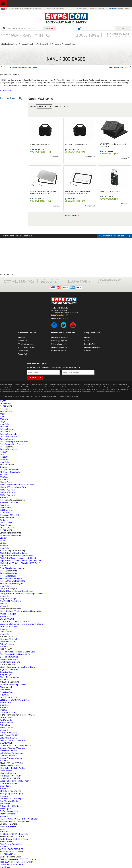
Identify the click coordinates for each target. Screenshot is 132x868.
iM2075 (4, 454)
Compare (54, 157)
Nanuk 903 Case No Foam (40, 144)
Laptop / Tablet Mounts (11, 758)
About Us (102, 9)
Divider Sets (6, 507)
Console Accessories (9, 755)
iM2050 (4, 452)
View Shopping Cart (59, 341)
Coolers (4, 467)
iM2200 (4, 459)
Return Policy (23, 354)
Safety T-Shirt (6, 728)
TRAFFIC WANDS (9, 733)
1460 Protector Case (9, 44)
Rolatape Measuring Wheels (13, 685)
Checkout (122, 28)
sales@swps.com (27, 344)
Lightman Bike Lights (10, 639)
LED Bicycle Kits (8, 641)
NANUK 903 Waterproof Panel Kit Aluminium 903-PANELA (43, 192)
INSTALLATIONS (8, 854)
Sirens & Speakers (8, 826)
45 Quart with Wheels (10, 469)
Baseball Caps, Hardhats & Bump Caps (18, 652)
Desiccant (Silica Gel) (10, 515)
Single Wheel (6, 687)
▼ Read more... (6, 91)
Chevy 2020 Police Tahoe (12, 864)
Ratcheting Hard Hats (10, 662)
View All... (4, 424)
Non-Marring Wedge (10, 677)
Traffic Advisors (7, 814)
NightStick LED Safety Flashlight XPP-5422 (20, 563)
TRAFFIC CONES (8, 712)
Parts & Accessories (9, 502)
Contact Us (93, 9)
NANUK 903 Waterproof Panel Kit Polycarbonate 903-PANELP (78, 192)
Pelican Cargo (6, 429)
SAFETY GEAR (7, 619)
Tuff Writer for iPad (9, 626)
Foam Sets (5, 505)
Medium (4, 419)
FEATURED (5, 404)
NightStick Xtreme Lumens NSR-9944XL (18, 558)
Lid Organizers (7, 510)
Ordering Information (60, 337)
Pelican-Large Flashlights (11, 583)
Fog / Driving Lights (9, 801)
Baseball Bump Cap (9, 657)
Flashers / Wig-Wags (10, 765)
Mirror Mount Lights (9, 806)
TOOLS (3, 710)
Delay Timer (6, 786)
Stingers (4, 538)
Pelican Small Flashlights (11, 578)
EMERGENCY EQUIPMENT (13, 740)
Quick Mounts (7, 525)
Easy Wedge (6, 674)
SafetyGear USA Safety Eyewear (15, 700)
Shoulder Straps (7, 517)
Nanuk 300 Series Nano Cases (20, 67)
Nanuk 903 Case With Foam (76, 144)
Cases (87, 341)
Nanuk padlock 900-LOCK (110, 191)
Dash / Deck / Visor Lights (12, 798)
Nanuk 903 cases (8, 490)
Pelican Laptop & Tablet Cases (14, 442)
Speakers (4, 831)
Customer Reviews (58, 351)
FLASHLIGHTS (7, 528)
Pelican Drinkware (8, 436)
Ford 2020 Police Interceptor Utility (16, 862)
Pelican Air (5, 426)
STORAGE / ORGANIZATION (14, 834)
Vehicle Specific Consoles (12, 753)
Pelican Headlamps (9, 576)
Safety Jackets (7, 722)
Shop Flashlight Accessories (13, 568)
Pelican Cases (6, 411)
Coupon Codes (81, 9)
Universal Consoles (9, 750)
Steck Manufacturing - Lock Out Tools (17, 667)
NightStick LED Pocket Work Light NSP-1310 (21, 560)
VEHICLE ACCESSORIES (11, 849)
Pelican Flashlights (8, 573)
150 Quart (5, 477)
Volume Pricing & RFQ (60, 347)
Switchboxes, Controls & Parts (14, 839)
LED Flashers (6, 771)
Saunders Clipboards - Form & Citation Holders (21, 624)
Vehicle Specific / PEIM (11, 776)
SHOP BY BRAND (9, 738)
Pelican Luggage (7, 439)
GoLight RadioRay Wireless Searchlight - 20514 (22, 593)
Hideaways (5, 803)
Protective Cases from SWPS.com (32, 44)
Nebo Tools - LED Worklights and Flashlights (20, 611)
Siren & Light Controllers (11, 844)
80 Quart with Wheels (10, 472)
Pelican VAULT (7, 431)
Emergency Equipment (93, 347)
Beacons (4, 796)
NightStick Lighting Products (13, 553)
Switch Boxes (6, 841)
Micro (3, 414)
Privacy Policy (23, 351)
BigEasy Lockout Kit (9, 669)
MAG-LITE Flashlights (10, 601)
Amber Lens (5, 702)
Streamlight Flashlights (10, 535)
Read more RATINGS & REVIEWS (112, 236)
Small (2, 416)
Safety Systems (7, 644)
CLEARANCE (6, 406)
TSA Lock (4, 512)
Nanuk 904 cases (119, 67)
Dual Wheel (5, 690)
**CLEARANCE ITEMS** (12, 852)
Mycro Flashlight (8, 614)
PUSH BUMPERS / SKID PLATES (15, 821)
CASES (3, 401)
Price (4, 105)
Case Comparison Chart (11, 444)
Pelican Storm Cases (9, 449)
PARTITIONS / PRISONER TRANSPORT (19, 819)
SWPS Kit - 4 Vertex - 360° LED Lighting (18, 859)
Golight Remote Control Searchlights (17, 591)
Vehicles (87, 351)
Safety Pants (6, 725)
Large (3, 421)
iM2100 (4, 457)
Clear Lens (5, 705)
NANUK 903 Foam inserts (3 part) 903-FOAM (113, 145)
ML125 (3, 604)
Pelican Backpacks (9, 434)
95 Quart (4, 474)
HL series (4, 545)
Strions (3, 540)
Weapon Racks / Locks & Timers (15, 781)
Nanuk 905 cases (8, 495)
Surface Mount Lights (10, 811)
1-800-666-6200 (28, 347)
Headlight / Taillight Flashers (13, 768)
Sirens (3, 829)
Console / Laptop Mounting (13, 748)
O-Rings (4, 520)
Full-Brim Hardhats (9, 659)
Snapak (3, 629)
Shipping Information (59, 344)
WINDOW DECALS (9, 735)
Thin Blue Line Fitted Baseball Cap (16, 654)
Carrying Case (6, 672)
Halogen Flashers (8, 773)
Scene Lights (6, 809)
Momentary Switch (9, 783)
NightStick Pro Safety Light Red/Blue (17, 555)
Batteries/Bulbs (90, 344)
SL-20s (3, 543)
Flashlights (88, 337)
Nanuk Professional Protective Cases (61, 44)
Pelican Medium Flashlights (13, 581)
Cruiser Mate (6, 631)
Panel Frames (6, 523)
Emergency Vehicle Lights (12, 793)
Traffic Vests (6, 717)
